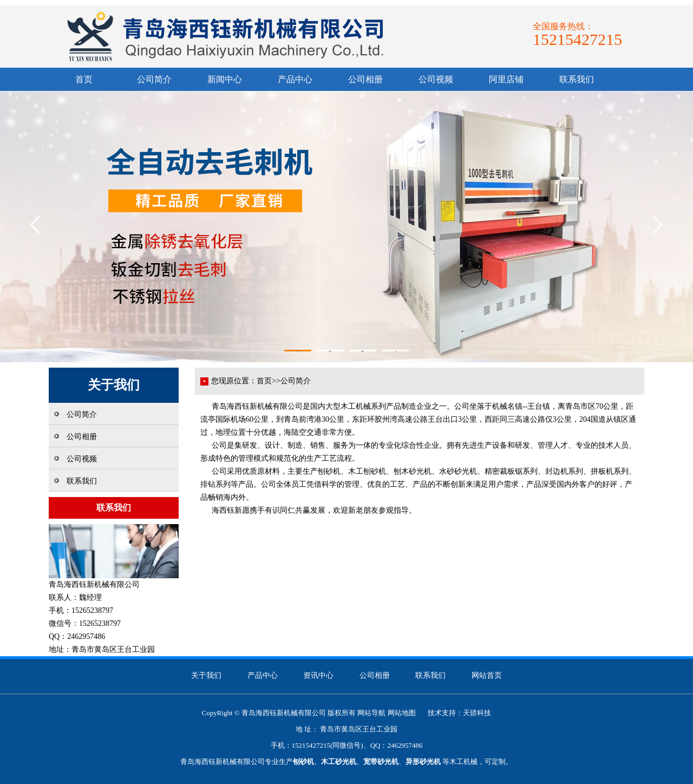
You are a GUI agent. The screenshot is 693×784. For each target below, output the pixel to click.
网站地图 (402, 713)
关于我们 (206, 675)
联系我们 (577, 79)
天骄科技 (477, 713)
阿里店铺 (506, 79)
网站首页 (487, 675)
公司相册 (365, 79)
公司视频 (436, 79)
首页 (84, 79)
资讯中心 (318, 675)
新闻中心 (225, 79)
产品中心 (295, 79)
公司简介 (154, 79)
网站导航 (371, 713)
